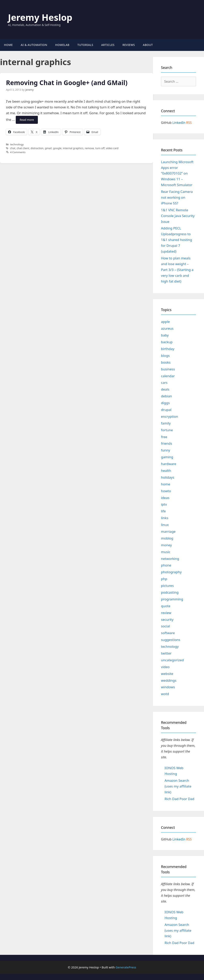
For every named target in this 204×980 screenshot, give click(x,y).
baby (165, 335)
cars (164, 382)
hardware (169, 464)
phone (166, 565)
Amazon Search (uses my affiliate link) (178, 786)
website (167, 674)
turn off (100, 148)
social (165, 626)
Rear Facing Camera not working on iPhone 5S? (177, 197)
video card (112, 148)
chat (13, 148)
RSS (189, 123)
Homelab (62, 45)
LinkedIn (179, 123)
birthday (168, 349)
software (168, 633)
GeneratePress (126, 967)
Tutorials (85, 45)
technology (17, 144)
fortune (167, 430)
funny (166, 450)
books (166, 362)
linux (165, 525)
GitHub (166, 123)
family (166, 423)
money (166, 545)
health (166, 471)
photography (171, 572)
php (164, 579)
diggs (165, 403)
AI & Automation (34, 45)
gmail (48, 148)
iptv (164, 504)
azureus (167, 328)
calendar (168, 376)
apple (165, 322)
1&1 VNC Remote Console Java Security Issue (178, 216)
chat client (23, 148)
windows (168, 687)
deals (165, 389)
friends (167, 443)
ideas (165, 498)
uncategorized (172, 660)
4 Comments (18, 152)
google (57, 148)
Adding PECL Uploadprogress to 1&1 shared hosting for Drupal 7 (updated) (177, 240)
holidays (168, 477)
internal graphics (73, 148)
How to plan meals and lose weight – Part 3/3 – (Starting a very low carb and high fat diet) (177, 270)
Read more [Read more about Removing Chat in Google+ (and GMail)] (27, 120)
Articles (108, 45)
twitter (166, 653)
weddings (169, 680)
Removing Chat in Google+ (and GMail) (67, 83)
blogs (165, 356)
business (168, 369)
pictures (167, 586)
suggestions (171, 640)
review (166, 613)
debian (166, 396)
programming (172, 599)
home (166, 484)
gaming (167, 457)
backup (167, 342)
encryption (170, 416)
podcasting (170, 592)
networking (170, 559)
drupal (166, 410)
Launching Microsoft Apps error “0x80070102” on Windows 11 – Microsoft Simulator (177, 173)
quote (166, 606)
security (167, 619)
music (166, 552)
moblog (167, 538)
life (163, 511)
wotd (165, 694)
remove (89, 148)
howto (166, 491)
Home (8, 45)
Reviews (129, 45)
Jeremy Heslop (40, 17)
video (165, 667)
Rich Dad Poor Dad (179, 799)
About (148, 45)
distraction (37, 148)
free (164, 437)
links (165, 518)
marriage (168, 531)
